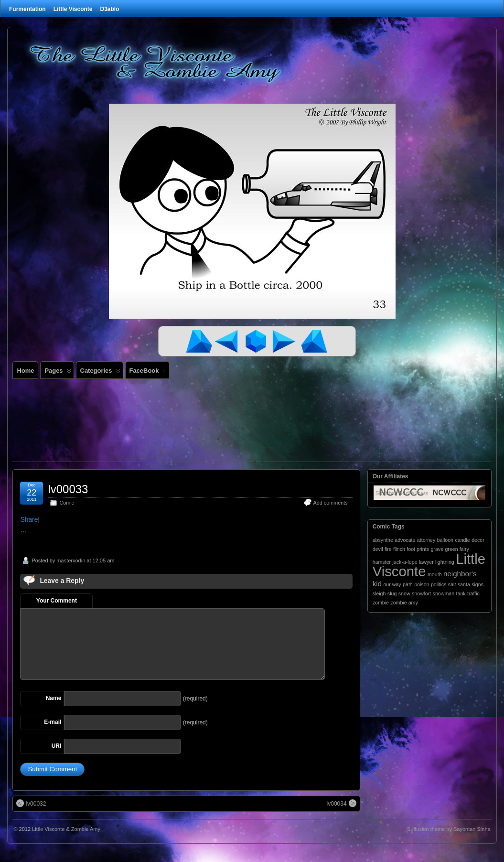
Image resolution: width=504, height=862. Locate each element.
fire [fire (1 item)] (388, 549)
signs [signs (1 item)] (477, 584)
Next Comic (286, 341)
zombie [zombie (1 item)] (381, 603)
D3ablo (109, 9)
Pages (58, 373)
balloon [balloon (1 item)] (445, 540)
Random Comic (257, 341)
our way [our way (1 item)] (392, 584)
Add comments (331, 503)
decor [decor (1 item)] (478, 540)
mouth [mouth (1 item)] (435, 574)
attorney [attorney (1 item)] (426, 540)
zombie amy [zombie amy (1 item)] (404, 603)
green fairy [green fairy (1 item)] (457, 549)
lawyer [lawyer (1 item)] (426, 562)
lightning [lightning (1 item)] (445, 562)
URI (57, 746)
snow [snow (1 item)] (404, 593)
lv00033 (68, 489)
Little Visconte (73, 9)
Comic (67, 503)
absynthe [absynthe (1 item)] (383, 540)
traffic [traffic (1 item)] (473, 593)
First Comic (200, 341)
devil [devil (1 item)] (378, 549)
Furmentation (27, 9)
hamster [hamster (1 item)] (382, 562)
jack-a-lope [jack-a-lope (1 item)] (405, 562)
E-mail (53, 722)
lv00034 (342, 803)
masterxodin (71, 560)
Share (29, 519)
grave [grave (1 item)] (437, 549)
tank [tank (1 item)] (461, 593)
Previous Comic (228, 341)
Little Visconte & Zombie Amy (66, 829)
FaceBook (148, 373)
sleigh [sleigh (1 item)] (379, 593)
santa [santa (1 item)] (464, 584)
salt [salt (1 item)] (452, 584)
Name (54, 698)
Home (25, 371)
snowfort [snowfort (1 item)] (421, 593)
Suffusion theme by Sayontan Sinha (449, 829)
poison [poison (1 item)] (422, 584)
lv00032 (31, 803)
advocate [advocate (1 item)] (405, 540)
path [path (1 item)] (408, 584)
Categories (100, 373)
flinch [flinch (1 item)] (399, 549)
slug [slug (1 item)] (392, 593)
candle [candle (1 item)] (462, 540)
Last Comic (314, 341)
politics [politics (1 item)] (439, 584)
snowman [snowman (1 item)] (444, 593)
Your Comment (57, 601)
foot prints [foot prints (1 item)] (418, 549)
